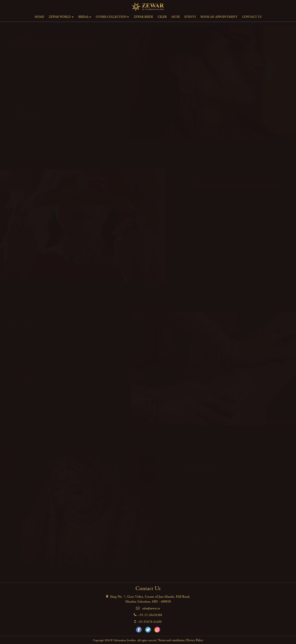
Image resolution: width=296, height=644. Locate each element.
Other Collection (112, 17)
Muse (176, 17)
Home (39, 17)
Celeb (162, 17)
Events (190, 17)
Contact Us (252, 17)
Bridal (85, 17)
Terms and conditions (171, 640)
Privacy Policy (195, 640)
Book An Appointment (219, 17)
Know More (27, 114)
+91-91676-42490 (150, 622)
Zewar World (61, 17)
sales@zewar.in (151, 608)
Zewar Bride (143, 17)
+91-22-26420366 (150, 615)
